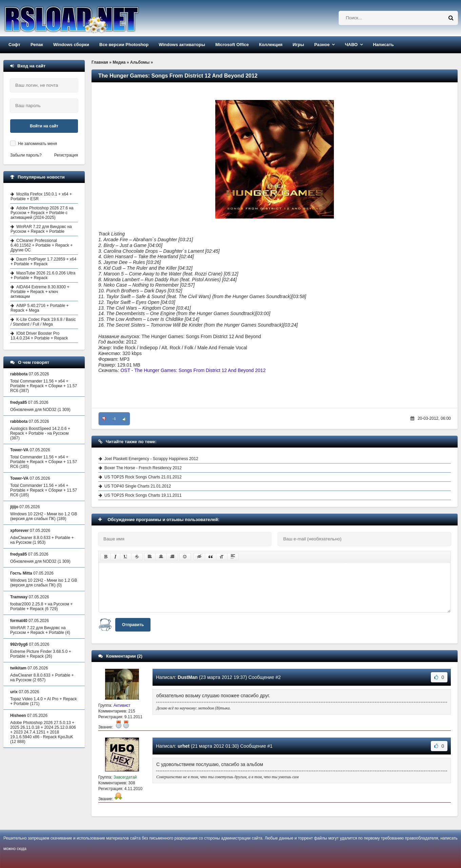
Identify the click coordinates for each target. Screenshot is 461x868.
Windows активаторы (182, 45)
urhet (184, 746)
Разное (322, 45)
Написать (383, 45)
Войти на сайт (44, 126)
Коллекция (271, 45)
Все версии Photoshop (124, 45)
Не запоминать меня (37, 144)
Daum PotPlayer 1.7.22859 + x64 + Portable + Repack (43, 262)
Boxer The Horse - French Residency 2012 (143, 468)
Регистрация (66, 155)
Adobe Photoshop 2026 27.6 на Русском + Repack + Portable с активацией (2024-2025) (42, 213)
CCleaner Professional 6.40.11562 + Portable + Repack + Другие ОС (42, 245)
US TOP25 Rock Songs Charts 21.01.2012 (143, 477)
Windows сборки (71, 45)
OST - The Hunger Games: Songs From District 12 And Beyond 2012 (193, 370)
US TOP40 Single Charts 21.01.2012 (138, 486)
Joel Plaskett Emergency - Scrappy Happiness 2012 (151, 459)
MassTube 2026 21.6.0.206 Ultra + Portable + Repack (43, 275)
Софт (14, 45)
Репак (37, 45)
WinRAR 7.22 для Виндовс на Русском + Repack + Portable (41, 229)
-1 (114, 419)
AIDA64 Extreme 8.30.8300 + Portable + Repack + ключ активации (40, 292)
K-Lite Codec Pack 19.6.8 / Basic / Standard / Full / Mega (43, 322)
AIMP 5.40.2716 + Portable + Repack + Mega (40, 308)
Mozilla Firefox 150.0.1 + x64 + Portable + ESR (41, 197)
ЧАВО (351, 45)
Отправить (133, 625)
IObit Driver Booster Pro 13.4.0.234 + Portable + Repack (39, 336)
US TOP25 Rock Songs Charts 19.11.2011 (143, 495)
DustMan (188, 677)
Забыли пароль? (26, 155)
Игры (298, 45)
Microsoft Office (232, 45)
